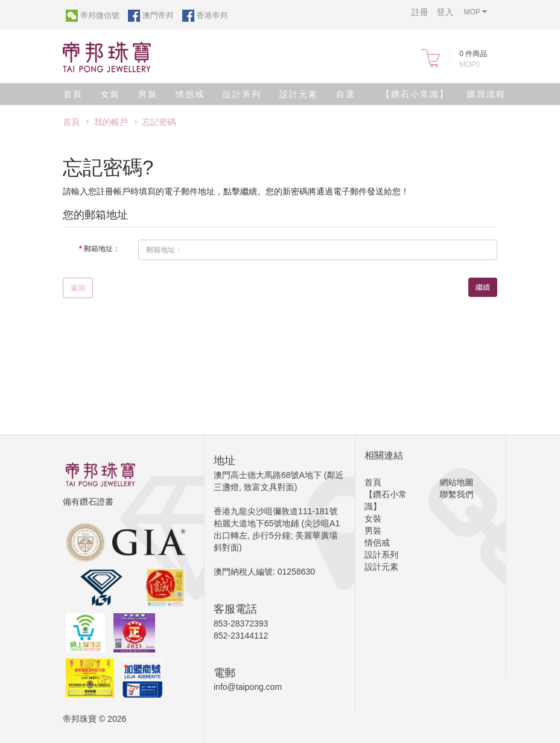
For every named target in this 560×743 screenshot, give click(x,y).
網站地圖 (457, 482)
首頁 (73, 94)
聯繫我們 (457, 494)
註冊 (420, 12)
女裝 (110, 94)
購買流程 (486, 94)
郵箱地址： (102, 249)
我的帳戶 (111, 122)
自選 (346, 94)
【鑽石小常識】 (415, 94)
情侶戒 (190, 94)
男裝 (148, 94)
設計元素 (299, 94)
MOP (476, 12)
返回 (78, 288)
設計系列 (242, 94)
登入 (445, 12)
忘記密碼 (159, 122)
